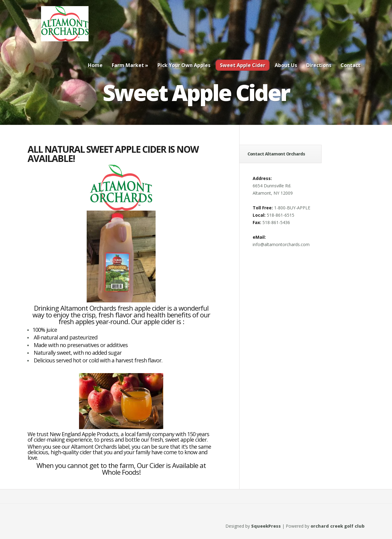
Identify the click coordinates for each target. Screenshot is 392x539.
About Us (286, 65)
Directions (319, 65)
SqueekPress (266, 526)
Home (95, 65)
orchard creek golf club (337, 526)
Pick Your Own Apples (184, 65)
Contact (351, 65)
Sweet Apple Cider (243, 65)
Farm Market (130, 65)
